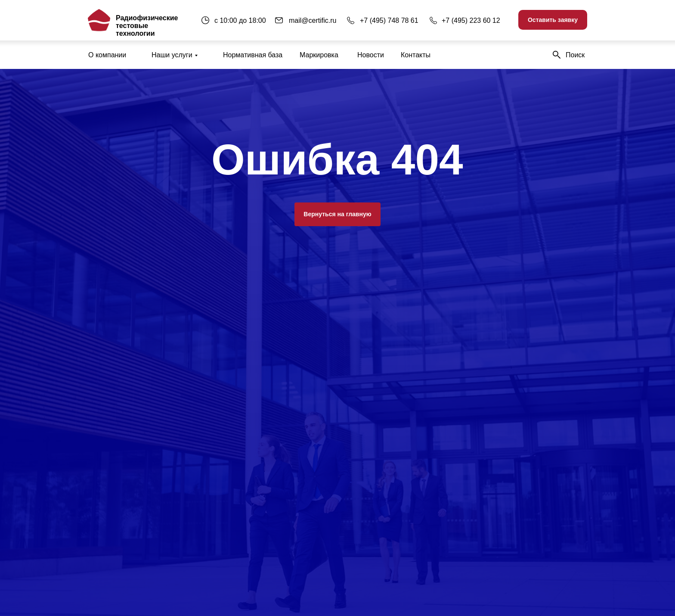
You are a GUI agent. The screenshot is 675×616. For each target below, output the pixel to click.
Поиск (575, 55)
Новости (371, 55)
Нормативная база (253, 55)
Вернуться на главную (337, 214)
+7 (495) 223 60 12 (471, 20)
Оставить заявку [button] (553, 20)
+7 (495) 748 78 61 (389, 20)
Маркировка (319, 55)
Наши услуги (172, 55)
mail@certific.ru (313, 20)
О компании (107, 55)
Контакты (416, 55)
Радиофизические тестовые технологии (147, 26)
